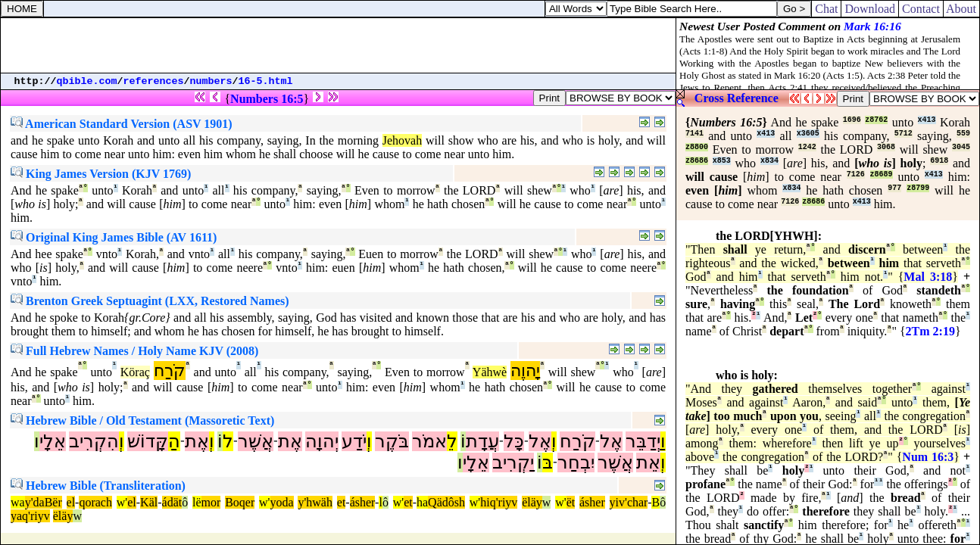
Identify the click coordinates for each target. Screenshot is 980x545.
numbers (211, 81)
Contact (921, 9)
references (154, 81)
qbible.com (87, 81)
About (961, 9)
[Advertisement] (339, 45)
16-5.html (266, 81)
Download (870, 9)
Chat (826, 9)
